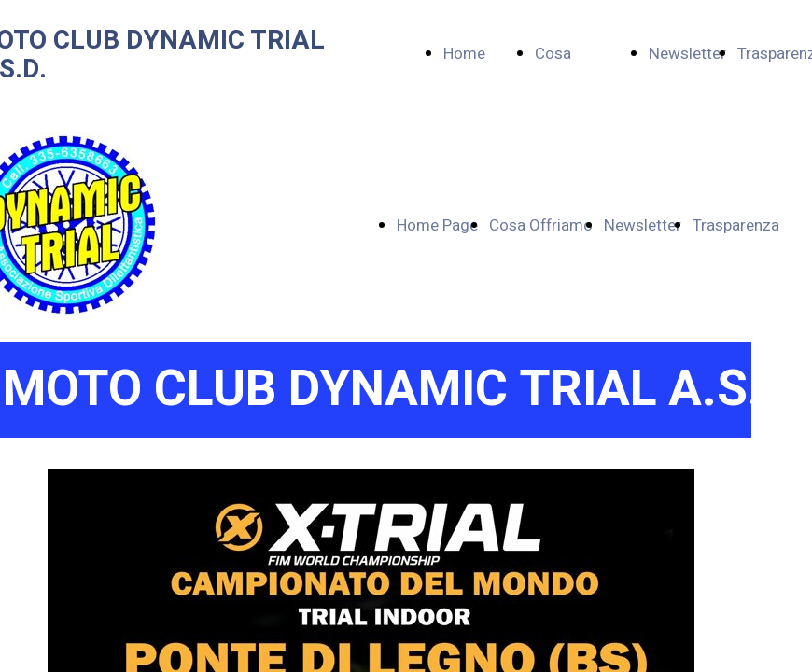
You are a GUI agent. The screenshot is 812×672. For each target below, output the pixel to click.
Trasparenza (736, 225)
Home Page (437, 225)
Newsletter (687, 54)
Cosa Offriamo (541, 225)
